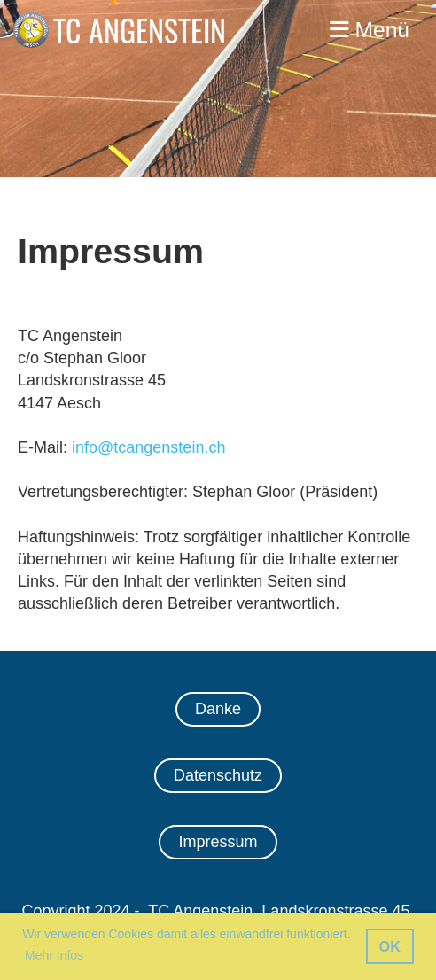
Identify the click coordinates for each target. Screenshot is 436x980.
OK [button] (390, 946)
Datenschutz (218, 775)
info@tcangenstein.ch (148, 447)
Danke (218, 709)
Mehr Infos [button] (54, 955)
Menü (370, 30)
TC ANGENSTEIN (140, 30)
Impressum (218, 842)
